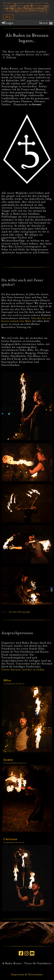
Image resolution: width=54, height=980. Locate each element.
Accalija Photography (20, 612)
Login (7, 23)
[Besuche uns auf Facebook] (21, 953)
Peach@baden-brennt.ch (14, 842)
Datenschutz (35, 974)
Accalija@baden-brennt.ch (15, 763)
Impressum (18, 974)
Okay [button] (8, 17)
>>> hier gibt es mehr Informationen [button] (19, 11)
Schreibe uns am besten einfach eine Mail (26, 320)
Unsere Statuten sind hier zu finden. (23, 669)
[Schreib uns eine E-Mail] (32, 953)
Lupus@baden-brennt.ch (14, 684)
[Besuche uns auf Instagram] (27, 953)
